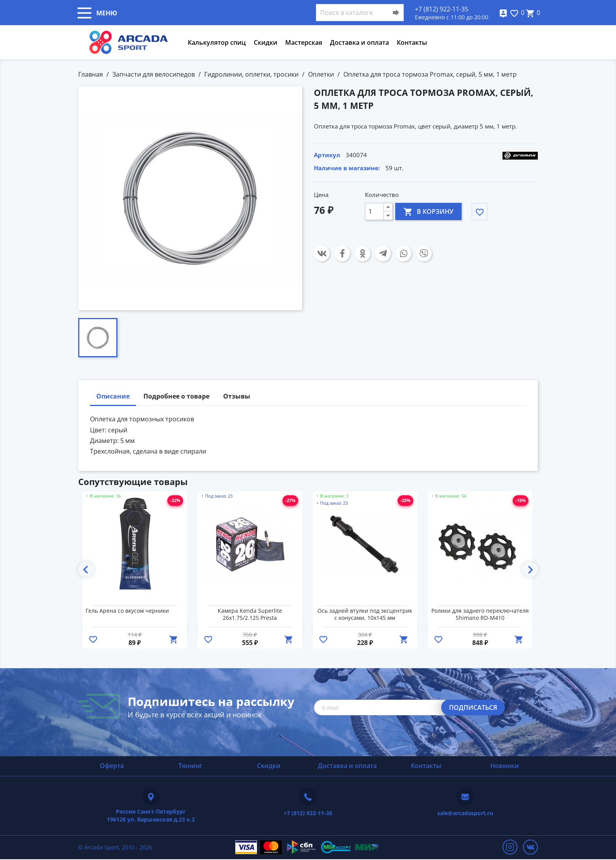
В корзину (428, 211)
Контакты (412, 42)
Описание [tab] (113, 396)
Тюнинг (190, 766)
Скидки (266, 42)
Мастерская (304, 42)
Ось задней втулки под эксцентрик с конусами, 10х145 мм (365, 614)
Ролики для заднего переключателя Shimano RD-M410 (480, 614)
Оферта (112, 766)
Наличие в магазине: (347, 168)
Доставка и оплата (359, 42)
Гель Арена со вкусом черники (127, 611)
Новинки (505, 766)
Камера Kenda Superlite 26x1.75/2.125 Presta (250, 614)
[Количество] (374, 211)
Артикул (327, 155)
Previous (86, 570)
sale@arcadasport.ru (465, 813)
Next (530, 570)
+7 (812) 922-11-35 (442, 9)
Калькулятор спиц (217, 42)
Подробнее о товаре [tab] (176, 396)
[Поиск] (360, 13)
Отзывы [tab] (237, 396)
